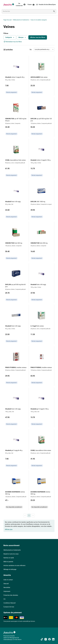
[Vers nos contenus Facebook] (49, 639)
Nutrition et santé (9, 558)
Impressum (7, 591)
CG (4, 599)
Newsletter (7, 587)
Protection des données (11, 595)
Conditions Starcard (9, 603)
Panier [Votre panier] (31, 5)
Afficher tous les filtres (38, 37)
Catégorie (10, 37)
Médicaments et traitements (21, 20)
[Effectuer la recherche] (54, 11)
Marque (22, 37)
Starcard (6, 584)
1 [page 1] (29, 515)
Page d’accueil (7, 20)
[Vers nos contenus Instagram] (46, 639)
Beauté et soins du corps (11, 554)
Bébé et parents (8, 562)
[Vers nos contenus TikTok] (42, 639)
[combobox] (27, 11)
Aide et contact (8, 580)
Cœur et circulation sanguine (39, 20)
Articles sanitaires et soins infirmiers (14, 565)
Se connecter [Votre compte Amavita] (21, 5)
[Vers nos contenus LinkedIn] (53, 639)
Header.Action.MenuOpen (46, 5)
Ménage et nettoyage (10, 569)
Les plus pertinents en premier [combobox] (44, 49)
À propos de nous (9, 607)
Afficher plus (9, 529)
